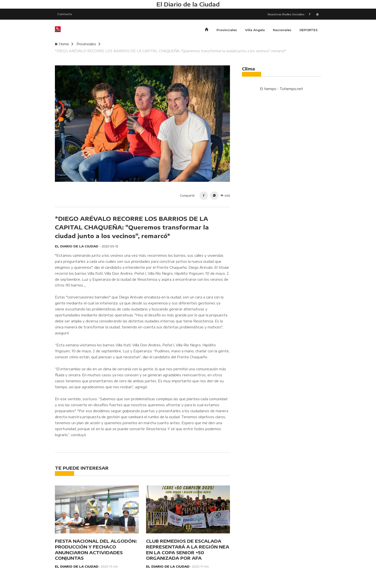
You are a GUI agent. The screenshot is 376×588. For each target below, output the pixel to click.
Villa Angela (255, 30)
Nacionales (282, 30)
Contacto (65, 14)
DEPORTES (308, 30)
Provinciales (227, 30)
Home (64, 44)
